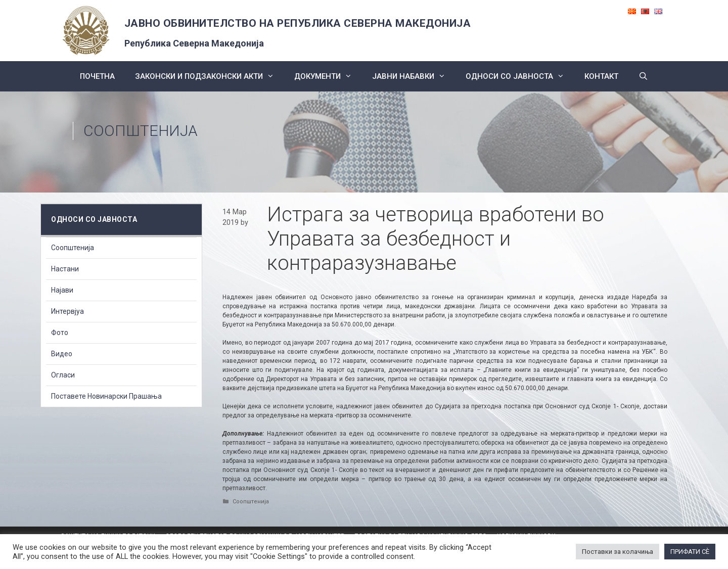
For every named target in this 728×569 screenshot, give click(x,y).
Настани (65, 269)
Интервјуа (67, 311)
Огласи (63, 375)
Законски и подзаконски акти (210, 76)
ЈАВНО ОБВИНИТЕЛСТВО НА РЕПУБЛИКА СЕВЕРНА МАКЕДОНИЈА (298, 23)
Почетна (97, 76)
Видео (62, 354)
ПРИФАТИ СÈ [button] (690, 552)
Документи (328, 76)
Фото (60, 333)
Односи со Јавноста (520, 76)
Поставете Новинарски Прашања (106, 396)
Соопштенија (141, 131)
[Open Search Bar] (643, 76)
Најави (62, 290)
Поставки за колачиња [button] (618, 552)
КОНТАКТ (601, 76)
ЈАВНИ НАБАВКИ (414, 76)
